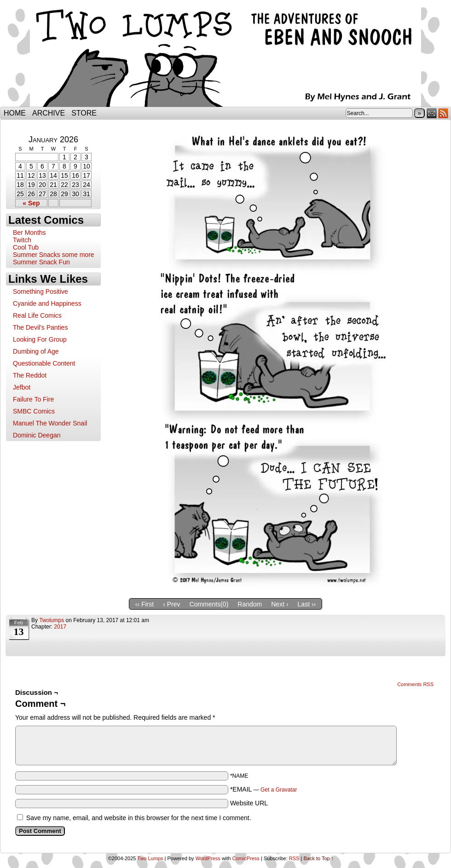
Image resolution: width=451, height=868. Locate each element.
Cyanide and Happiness (47, 303)
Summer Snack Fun (41, 262)
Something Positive (40, 291)
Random (250, 604)
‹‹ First (145, 604)
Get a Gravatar (279, 790)
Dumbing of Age (36, 351)
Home (15, 113)
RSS (443, 113)
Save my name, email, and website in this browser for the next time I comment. (139, 818)
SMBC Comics (34, 411)
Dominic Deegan (37, 435)
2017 (60, 627)
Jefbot (22, 387)
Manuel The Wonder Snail (50, 423)
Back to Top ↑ (318, 858)
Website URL (249, 803)
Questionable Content (44, 363)
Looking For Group (40, 339)
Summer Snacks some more (54, 255)
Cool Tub (26, 247)
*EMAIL (264, 789)
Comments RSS (415, 684)
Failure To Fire (33, 399)
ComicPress (246, 858)
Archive (49, 113)
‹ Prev (171, 604)
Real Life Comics (37, 315)
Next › (280, 604)
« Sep (31, 203)
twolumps (52, 620)
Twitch (22, 240)
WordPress (208, 858)
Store (84, 113)
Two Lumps (225, 56)
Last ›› (307, 604)
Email (432, 113)
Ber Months (29, 233)
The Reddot (30, 375)
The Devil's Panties (40, 327)
